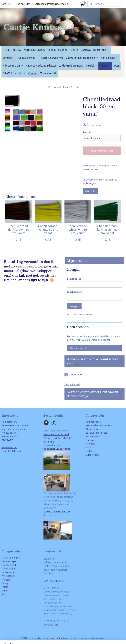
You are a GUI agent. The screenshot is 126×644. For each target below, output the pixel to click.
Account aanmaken (80, 348)
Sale (4, 594)
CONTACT (7, 4)
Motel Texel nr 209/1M (57, 511)
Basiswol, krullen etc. (97, 433)
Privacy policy (9, 433)
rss (57, 638)
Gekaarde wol (28, 58)
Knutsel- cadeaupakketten (41, 66)
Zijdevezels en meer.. (71, 66)
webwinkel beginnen (70, 638)
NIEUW (17, 50)
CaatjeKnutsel (74, 375)
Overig (5, 583)
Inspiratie (20, 73)
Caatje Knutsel (72, 384)
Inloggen (74, 306)
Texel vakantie (49, 73)
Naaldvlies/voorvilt (52, 58)
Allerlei (105, 66)
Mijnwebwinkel (98, 638)
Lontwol (9, 58)
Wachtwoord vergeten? (79, 314)
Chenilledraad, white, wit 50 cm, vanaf (78, 230)
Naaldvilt (90, 444)
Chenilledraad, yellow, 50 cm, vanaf (48, 230)
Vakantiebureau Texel (57, 449)
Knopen (6, 580)
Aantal (87, 132)
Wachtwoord (75, 292)
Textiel (91, 66)
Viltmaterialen (93, 429)
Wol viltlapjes (8, 576)
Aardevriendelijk (10, 436)
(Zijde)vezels (92, 455)
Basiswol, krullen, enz (95, 50)
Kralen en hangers (11, 558)
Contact (33, 73)
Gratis (89, 451)
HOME (7, 50)
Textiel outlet (8, 572)
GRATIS (7, 73)
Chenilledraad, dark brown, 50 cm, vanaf (19, 230)
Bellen (5, 561)
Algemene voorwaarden (14, 429)
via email (59, 581)
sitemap (50, 638)
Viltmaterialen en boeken (82, 58)
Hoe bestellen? (24, 4)
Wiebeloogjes (9, 569)
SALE (117, 66)
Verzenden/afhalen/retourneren (51, 4)
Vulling (89, 447)
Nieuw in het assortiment (99, 425)
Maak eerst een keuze (102, 151)
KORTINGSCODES (34, 50)
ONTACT (50, 581)
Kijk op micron (13, 66)
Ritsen (5, 591)
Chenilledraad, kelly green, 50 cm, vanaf (107, 230)
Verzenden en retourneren (15, 425)
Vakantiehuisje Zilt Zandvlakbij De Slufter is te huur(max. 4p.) (58, 438)
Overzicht (90, 191)
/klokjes (12, 561)
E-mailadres (74, 279)
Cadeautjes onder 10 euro (63, 50)
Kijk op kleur (110, 58)
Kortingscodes (93, 422)
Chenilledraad (9, 565)
